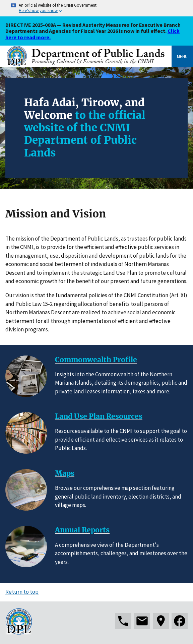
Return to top (22, 592)
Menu (182, 56)
